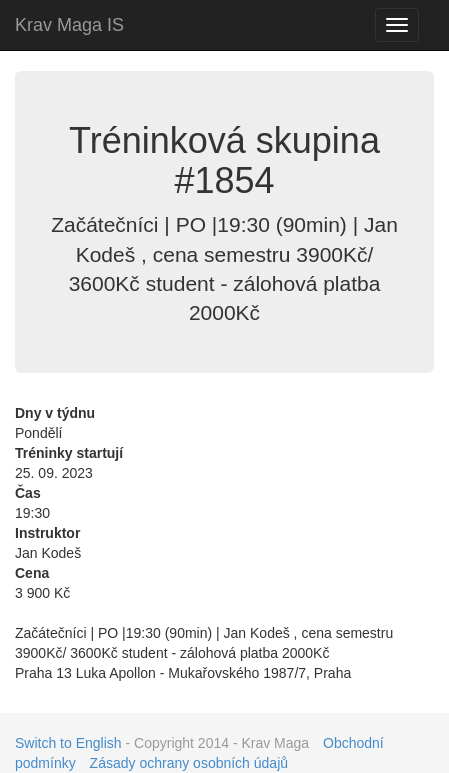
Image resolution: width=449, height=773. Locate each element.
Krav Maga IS (69, 25)
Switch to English (68, 743)
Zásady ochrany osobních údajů (189, 763)
